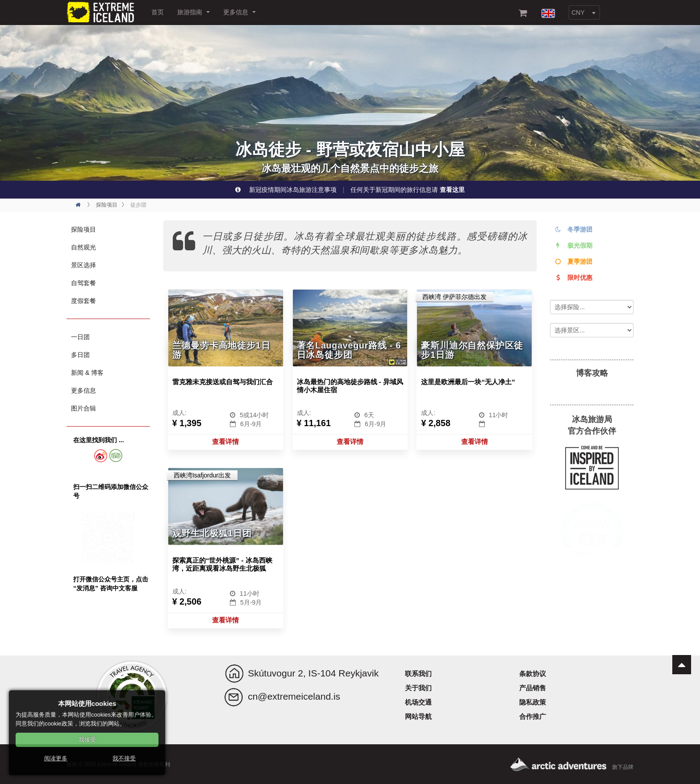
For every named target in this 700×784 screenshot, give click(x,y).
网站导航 (418, 716)
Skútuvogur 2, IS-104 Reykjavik (313, 673)
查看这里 (452, 190)
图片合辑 (83, 408)
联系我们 (418, 674)
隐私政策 (533, 702)
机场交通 (418, 702)
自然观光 (83, 247)
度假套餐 (83, 301)
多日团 (80, 355)
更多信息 (240, 12)
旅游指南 (194, 12)
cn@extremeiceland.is (294, 696)
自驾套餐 (83, 283)
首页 (158, 12)
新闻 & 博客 (87, 373)
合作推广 (533, 716)
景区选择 (83, 265)
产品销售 (533, 688)
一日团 (80, 337)
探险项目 (83, 229)
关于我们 (418, 688)
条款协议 (533, 674)
